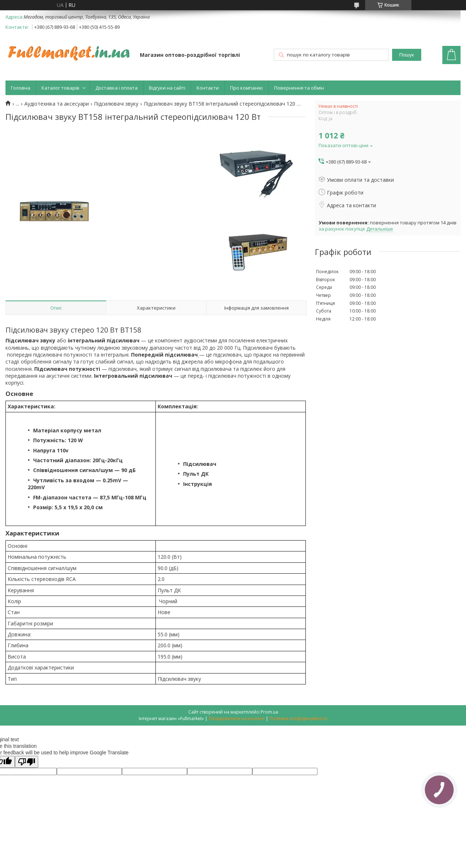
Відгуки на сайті (167, 88)
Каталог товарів (60, 88)
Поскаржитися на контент (237, 718)
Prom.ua (269, 712)
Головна (21, 88)
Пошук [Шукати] (407, 55)
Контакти (208, 88)
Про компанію (246, 88)
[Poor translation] (27, 762)
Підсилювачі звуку (116, 104)
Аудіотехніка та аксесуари (57, 104)
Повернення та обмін (299, 88)
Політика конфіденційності (298, 718)
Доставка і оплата (116, 88)
